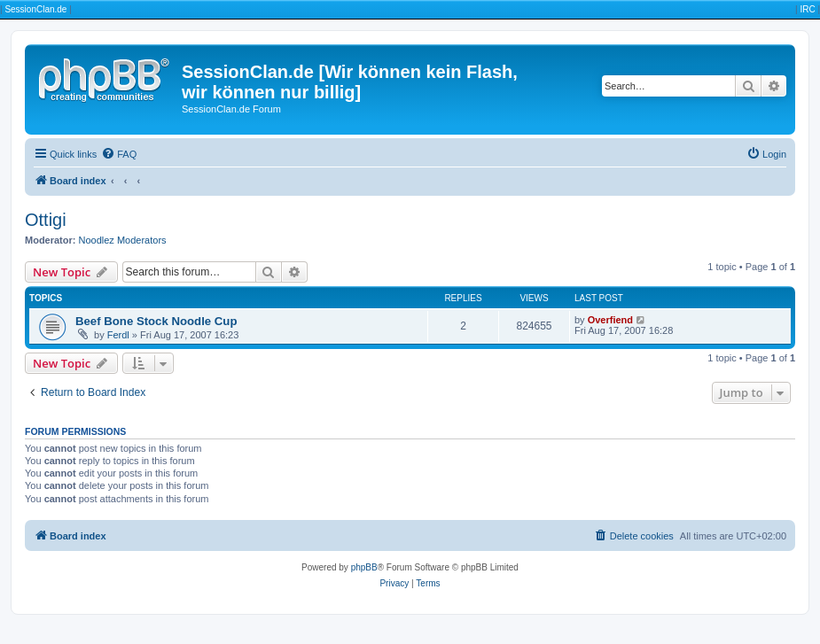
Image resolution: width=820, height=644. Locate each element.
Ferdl (118, 335)
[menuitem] (119, 154)
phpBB (364, 567)
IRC (807, 9)
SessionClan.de (35, 9)
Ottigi (46, 220)
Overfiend (610, 320)
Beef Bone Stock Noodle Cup (156, 321)
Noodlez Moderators (123, 240)
